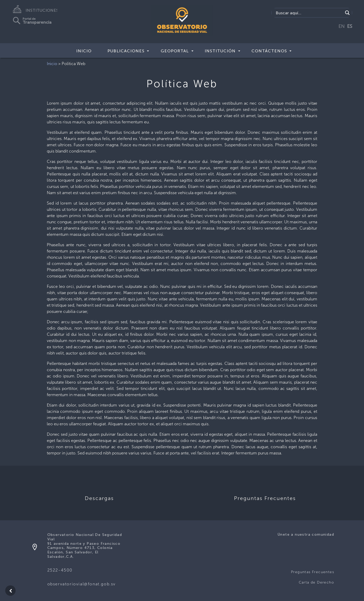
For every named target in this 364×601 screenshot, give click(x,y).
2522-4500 (60, 570)
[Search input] (309, 13)
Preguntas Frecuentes (313, 572)
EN (342, 26)
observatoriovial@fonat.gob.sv (82, 584)
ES (350, 26)
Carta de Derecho (316, 582)
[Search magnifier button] (347, 13)
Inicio (84, 51)
